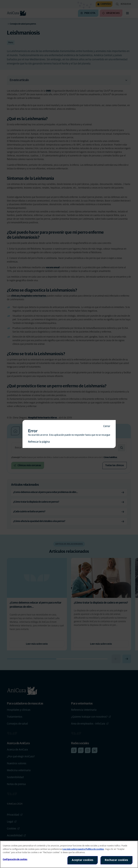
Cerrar (107, 426)
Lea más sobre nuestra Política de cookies (83, 849)
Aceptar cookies (83, 860)
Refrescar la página (39, 442)
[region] (69, 854)
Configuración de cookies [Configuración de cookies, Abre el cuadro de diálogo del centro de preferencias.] (15, 859)
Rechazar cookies (116, 860)
